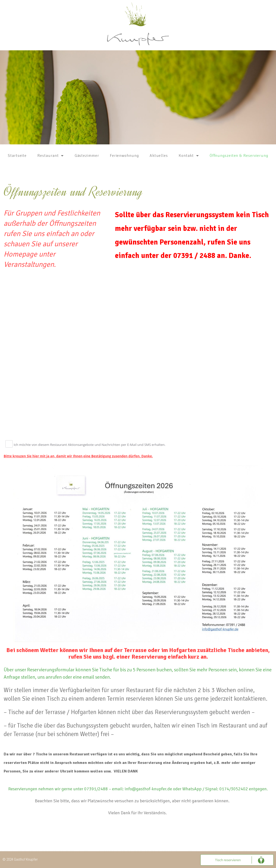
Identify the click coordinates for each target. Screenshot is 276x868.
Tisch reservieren (228, 860)
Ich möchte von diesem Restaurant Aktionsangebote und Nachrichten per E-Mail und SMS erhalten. (90, 445)
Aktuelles (159, 156)
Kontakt (189, 156)
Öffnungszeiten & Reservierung (239, 156)
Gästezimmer (87, 156)
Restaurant (51, 156)
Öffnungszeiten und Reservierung (73, 192)
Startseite (17, 156)
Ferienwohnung (124, 156)
